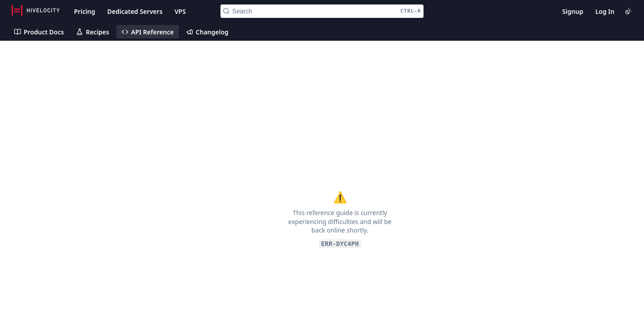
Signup (573, 11)
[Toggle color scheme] (628, 11)
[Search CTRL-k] (322, 11)
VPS (180, 11)
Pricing (84, 11)
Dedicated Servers (135, 11)
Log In (605, 11)
